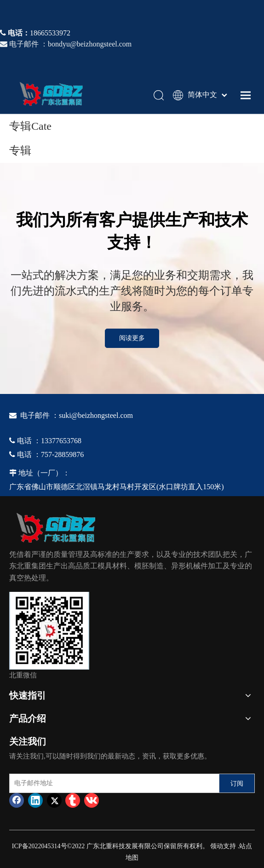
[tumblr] (73, 800)
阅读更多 (132, 338)
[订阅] (237, 783)
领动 (217, 846)
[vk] (92, 800)
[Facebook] (17, 800)
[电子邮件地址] (112, 783)
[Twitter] (54, 800)
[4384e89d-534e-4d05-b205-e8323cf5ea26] (49, 631)
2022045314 (45, 846)
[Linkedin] (35, 800)
